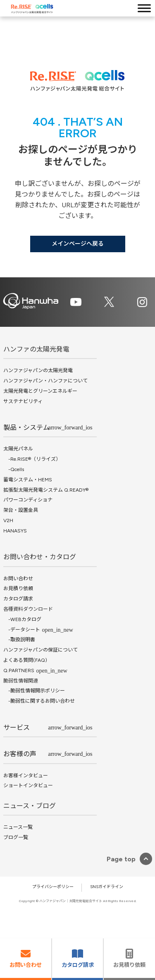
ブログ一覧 (16, 837)
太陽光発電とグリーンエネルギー (40, 391)
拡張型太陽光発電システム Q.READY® (46, 490)
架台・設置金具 (21, 510)
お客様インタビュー (26, 776)
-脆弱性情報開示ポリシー (34, 691)
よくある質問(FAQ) (25, 660)
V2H (8, 520)
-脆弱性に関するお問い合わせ (39, 701)
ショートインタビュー (28, 785)
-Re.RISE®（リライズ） (32, 459)
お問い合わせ (18, 579)
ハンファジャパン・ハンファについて (45, 381)
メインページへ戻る (78, 244)
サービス (17, 728)
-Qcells (14, 469)
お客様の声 (20, 754)
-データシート (22, 630)
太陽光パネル (18, 449)
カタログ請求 (18, 599)
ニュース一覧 (18, 827)
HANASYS (15, 531)
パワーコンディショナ (28, 500)
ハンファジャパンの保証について (41, 650)
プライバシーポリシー (53, 887)
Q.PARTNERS (19, 671)
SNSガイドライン (107, 887)
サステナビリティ (23, 401)
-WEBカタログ (22, 619)
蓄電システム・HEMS (28, 480)
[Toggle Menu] (144, 8)
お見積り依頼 (18, 589)
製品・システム (26, 428)
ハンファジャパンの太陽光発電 (38, 370)
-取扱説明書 (19, 640)
